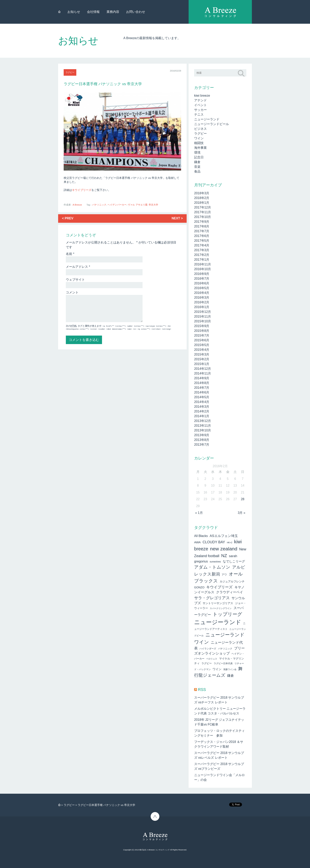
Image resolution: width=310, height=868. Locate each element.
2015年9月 (202, 326)
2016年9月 (202, 274)
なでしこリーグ (234, 561)
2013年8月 (202, 440)
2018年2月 (202, 198)
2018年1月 (202, 203)
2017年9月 (202, 222)
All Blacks (201, 536)
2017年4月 (202, 245)
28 (243, 499)
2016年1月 (202, 307)
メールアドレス (78, 267)
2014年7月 (202, 388)
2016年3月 (202, 298)
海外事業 (200, 148)
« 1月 (199, 513)
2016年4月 (202, 293)
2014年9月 (202, 378)
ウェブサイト (75, 280)
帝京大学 (153, 205)
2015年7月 (202, 335)
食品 (197, 171)
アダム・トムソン (212, 567)
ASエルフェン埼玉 (224, 536)
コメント (72, 292)
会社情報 (93, 12)
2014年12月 (203, 369)
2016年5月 (202, 288)
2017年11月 (203, 212)
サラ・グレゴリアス (212, 598)
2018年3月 (202, 193)
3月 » (241, 513)
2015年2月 (202, 359)
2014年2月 (202, 411)
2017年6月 (202, 236)
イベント (200, 105)
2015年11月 (203, 317)
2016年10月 (203, 269)
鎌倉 (197, 162)
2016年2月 (202, 302)
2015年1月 (202, 364)
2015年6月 (202, 340)
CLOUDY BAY (214, 542)
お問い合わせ (136, 12)
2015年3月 (202, 354)
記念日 (199, 157)
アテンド (200, 100)
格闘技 (199, 143)
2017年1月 (202, 260)
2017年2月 (202, 255)
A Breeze (77, 205)
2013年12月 (203, 421)
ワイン (199, 138)
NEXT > (177, 218)
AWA (197, 542)
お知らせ (74, 12)
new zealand (224, 549)
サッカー (200, 110)
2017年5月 (202, 241)
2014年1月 (202, 416)
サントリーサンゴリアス (218, 603)
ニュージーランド (207, 119)
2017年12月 (203, 207)
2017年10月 (203, 217)
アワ (224, 575)
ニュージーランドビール (212, 124)
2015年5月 (202, 345)
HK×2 (230, 542)
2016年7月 (202, 279)
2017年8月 (202, 226)
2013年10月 (203, 430)
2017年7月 (202, 231)
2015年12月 (203, 312)
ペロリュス (212, 659)
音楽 (197, 167)
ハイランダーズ (208, 649)
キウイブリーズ (82, 190)
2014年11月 (203, 373)
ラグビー (70, 72)
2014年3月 (202, 407)
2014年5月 (202, 397)
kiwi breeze (202, 96)
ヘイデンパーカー (117, 205)
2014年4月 (202, 402)
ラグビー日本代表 (223, 663)
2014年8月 (202, 383)
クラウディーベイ (230, 592)
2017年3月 (202, 250)
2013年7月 (202, 445)
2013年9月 (202, 435)
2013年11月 (203, 426)
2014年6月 (202, 392)
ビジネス (200, 129)
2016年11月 (203, 264)
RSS (202, 690)
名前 (70, 254)
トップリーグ (227, 614)
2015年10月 (203, 321)
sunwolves (215, 562)
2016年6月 (202, 283)
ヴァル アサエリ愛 (138, 205)
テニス (199, 115)
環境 (197, 152)
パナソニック (99, 205)
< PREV (68, 218)
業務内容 (113, 12)
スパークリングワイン (221, 608)
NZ (224, 556)
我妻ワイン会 (230, 669)
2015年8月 (202, 331)
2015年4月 (202, 350)
